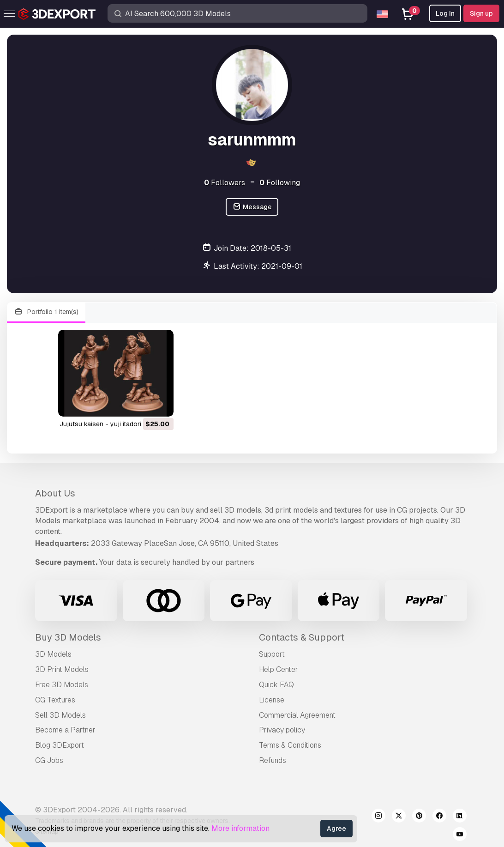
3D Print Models (62, 669)
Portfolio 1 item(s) (46, 312)
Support (272, 654)
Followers (225, 183)
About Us (55, 493)
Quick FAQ (276, 685)
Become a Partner (65, 730)
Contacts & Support (302, 637)
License (272, 700)
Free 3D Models (62, 685)
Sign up (481, 13)
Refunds (273, 760)
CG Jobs (49, 760)
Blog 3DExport (60, 745)
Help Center (279, 669)
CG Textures (55, 700)
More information (240, 828)
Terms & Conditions (290, 745)
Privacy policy (282, 730)
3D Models (53, 654)
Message (252, 207)
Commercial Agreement (297, 715)
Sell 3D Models (60, 715)
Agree (336, 829)
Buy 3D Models (68, 637)
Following (280, 183)
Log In (445, 13)
